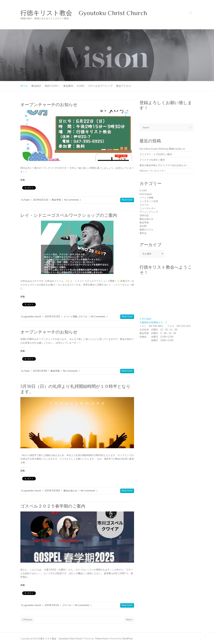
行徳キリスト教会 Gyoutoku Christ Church (84, 13)
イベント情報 (70, 316)
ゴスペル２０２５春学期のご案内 (53, 506)
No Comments (72, 200)
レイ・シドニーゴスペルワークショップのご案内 (69, 215)
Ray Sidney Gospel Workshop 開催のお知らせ (162, 149)
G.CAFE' (143, 191)
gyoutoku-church (33, 316)
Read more (127, 200)
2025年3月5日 (52, 605)
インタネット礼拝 (149, 201)
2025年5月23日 (52, 316)
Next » (129, 620)
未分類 (143, 226)
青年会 (143, 233)
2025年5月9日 (40, 371)
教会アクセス (124, 86)
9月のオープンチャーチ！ (153, 171)
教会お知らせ (70, 491)
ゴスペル (83, 316)
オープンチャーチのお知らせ (49, 105)
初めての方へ (52, 86)
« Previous (27, 620)
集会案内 (68, 86)
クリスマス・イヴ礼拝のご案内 (156, 154)
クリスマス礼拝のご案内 (152, 160)
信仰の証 (144, 215)
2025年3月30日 (52, 491)
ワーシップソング (149, 212)
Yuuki (27, 200)
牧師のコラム (146, 230)
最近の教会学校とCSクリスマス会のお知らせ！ (164, 165)
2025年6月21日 (41, 200)
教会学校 (56, 200)
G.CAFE (80, 86)
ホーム (24, 86)
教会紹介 (36, 86)
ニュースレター (148, 208)
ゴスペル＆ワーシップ (100, 86)
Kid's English (146, 194)
